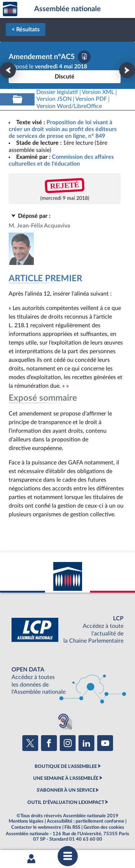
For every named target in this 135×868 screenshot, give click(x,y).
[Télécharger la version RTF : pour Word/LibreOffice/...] (69, 106)
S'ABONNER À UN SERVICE (66, 790)
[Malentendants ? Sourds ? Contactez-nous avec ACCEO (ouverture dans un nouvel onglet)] (63, 721)
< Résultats (26, 30)
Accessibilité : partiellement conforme (85, 821)
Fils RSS (72, 827)
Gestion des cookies (104, 827)
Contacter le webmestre (36, 827)
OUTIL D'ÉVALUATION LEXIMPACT (66, 802)
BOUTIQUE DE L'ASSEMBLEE (66, 766)
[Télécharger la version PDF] (84, 57)
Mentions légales (26, 821)
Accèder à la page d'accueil (10, 9)
